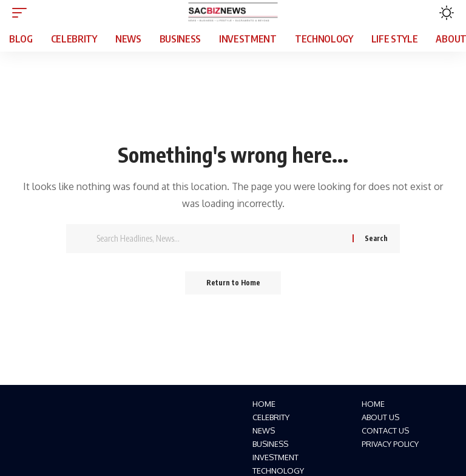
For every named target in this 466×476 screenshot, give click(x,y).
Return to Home (233, 283)
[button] (22, 13)
